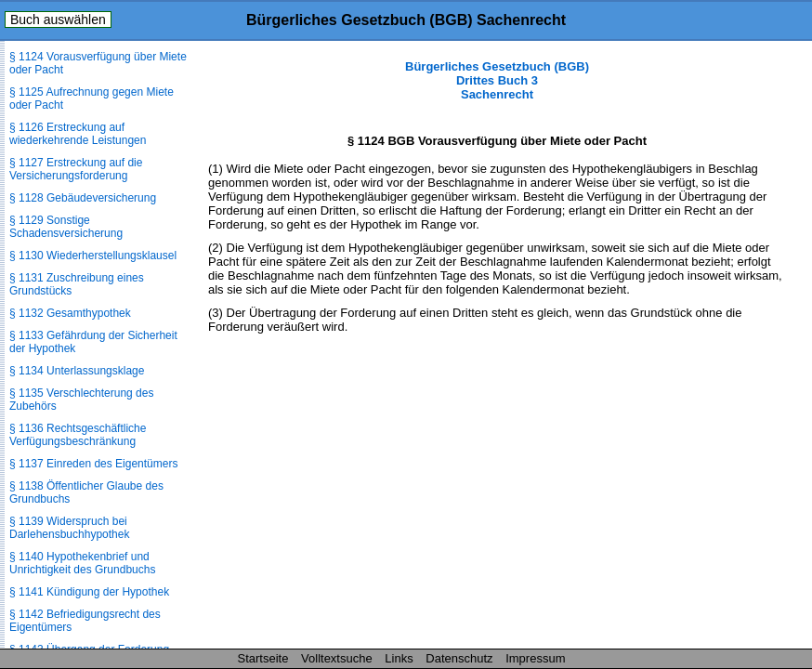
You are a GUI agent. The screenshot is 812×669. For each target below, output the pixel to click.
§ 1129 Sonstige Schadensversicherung (66, 227)
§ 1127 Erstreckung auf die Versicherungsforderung (76, 169)
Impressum (535, 658)
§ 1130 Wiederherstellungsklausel (93, 256)
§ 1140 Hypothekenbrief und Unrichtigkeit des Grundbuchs (82, 563)
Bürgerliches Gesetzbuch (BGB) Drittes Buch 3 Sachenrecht (497, 80)
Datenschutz (459, 658)
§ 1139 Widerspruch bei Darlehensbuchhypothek (69, 528)
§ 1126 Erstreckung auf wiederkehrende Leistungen (78, 134)
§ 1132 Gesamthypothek (70, 313)
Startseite (263, 658)
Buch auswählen (58, 20)
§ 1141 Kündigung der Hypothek (89, 592)
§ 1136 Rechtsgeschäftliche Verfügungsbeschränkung (78, 435)
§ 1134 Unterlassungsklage (77, 371)
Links (399, 658)
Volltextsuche (337, 658)
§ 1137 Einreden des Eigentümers (93, 464)
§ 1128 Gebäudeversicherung (83, 198)
